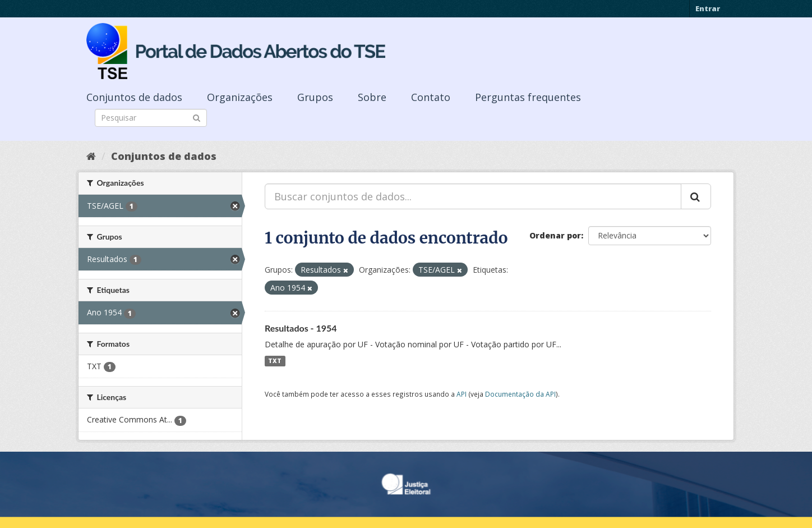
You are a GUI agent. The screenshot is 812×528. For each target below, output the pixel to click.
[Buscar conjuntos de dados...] (473, 196)
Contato (431, 97)
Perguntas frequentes (528, 97)
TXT (275, 361)
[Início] (91, 156)
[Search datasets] (151, 118)
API (462, 394)
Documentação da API (520, 394)
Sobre (372, 97)
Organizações (240, 97)
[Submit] (197, 117)
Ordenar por (555, 235)
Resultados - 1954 (301, 328)
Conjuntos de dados (134, 97)
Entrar (708, 8)
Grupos (315, 97)
